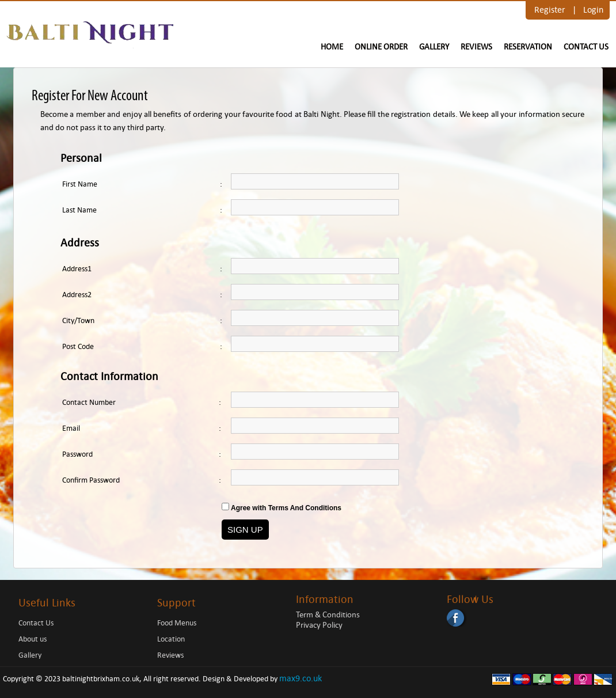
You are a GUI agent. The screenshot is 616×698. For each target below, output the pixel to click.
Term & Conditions (328, 614)
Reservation (528, 47)
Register (550, 10)
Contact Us (586, 47)
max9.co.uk (301, 678)
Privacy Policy (319, 625)
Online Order (381, 47)
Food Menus (177, 623)
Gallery (434, 47)
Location (171, 639)
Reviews (476, 47)
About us (33, 639)
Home (332, 47)
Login (593, 10)
